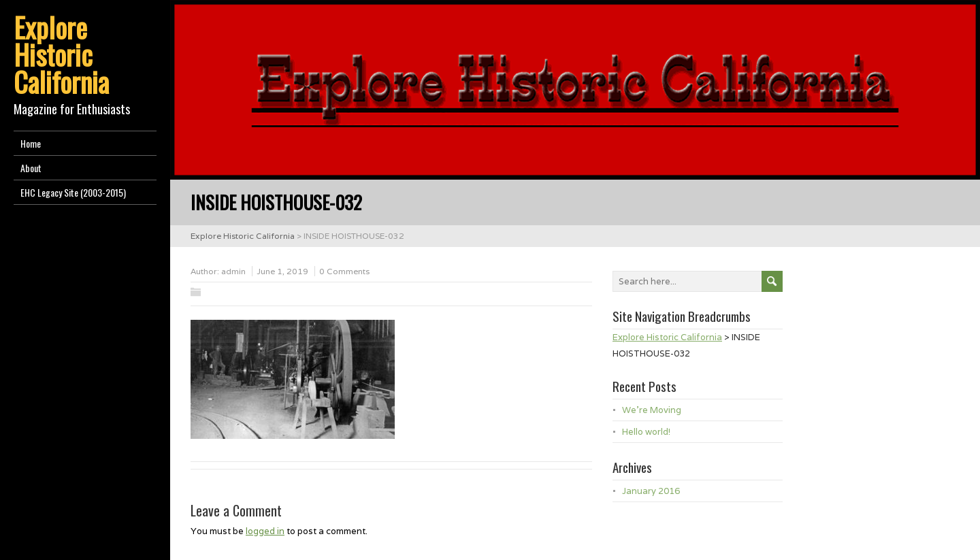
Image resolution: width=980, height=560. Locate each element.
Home (31, 143)
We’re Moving (652, 410)
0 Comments (344, 271)
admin (233, 271)
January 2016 (651, 491)
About (31, 168)
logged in (265, 531)
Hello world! (646, 432)
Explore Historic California (61, 54)
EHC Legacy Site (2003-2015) (73, 192)
